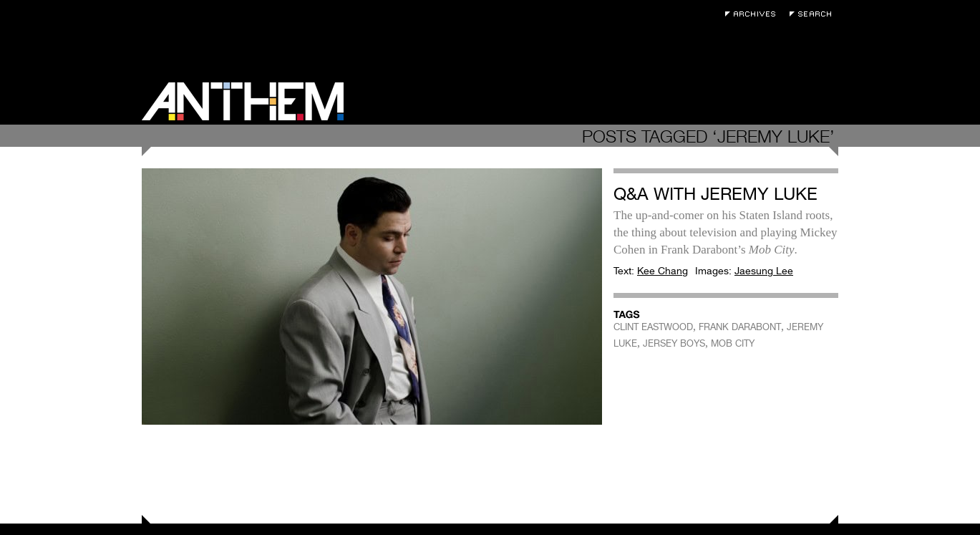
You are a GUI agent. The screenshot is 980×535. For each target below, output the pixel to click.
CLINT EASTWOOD (653, 327)
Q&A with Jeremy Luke (715, 194)
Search (814, 14)
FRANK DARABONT (740, 327)
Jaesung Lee (764, 271)
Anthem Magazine (243, 101)
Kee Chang (663, 271)
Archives (754, 14)
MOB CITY (733, 343)
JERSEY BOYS (674, 343)
